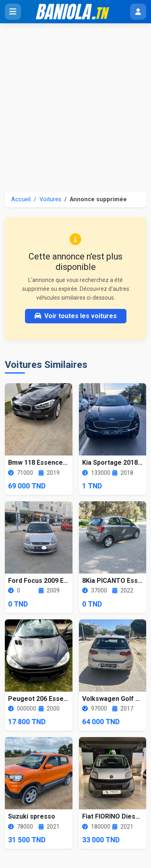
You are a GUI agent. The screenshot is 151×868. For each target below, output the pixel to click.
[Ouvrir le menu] (13, 12)
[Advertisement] (75, 103)
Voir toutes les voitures (76, 316)
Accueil (21, 199)
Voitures (50, 199)
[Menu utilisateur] (138, 12)
